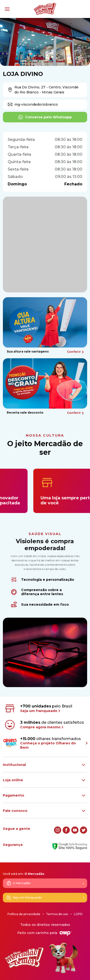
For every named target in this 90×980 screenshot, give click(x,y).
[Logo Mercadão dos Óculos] (45, 9)
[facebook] (66, 830)
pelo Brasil (38, 708)
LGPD (78, 914)
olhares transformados (45, 743)
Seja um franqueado (24, 898)
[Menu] (7, 9)
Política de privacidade (24, 914)
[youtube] (75, 830)
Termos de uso (57, 914)
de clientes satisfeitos (44, 725)
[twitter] (84, 830)
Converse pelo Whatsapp (45, 117)
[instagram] (58, 830)
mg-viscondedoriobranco (33, 104)
